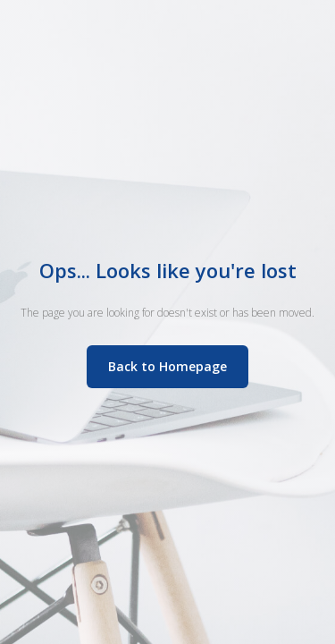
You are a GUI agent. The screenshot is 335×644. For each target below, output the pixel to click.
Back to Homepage (167, 366)
